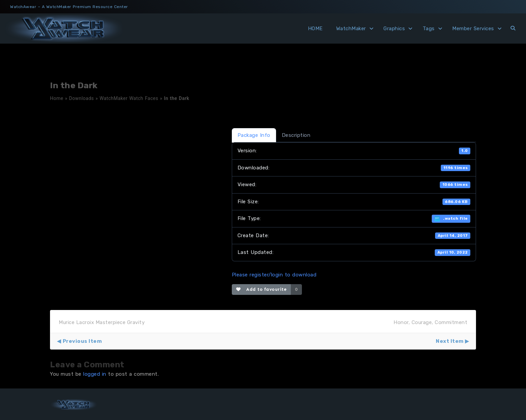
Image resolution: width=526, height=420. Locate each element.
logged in (95, 374)
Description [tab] (296, 135)
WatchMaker (351, 29)
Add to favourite (261, 289)
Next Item (450, 341)
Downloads (82, 98)
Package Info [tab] (254, 135)
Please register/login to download (274, 275)
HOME (315, 29)
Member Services (473, 29)
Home (57, 98)
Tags (429, 29)
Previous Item (82, 341)
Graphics (394, 29)
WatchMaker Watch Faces (129, 98)
